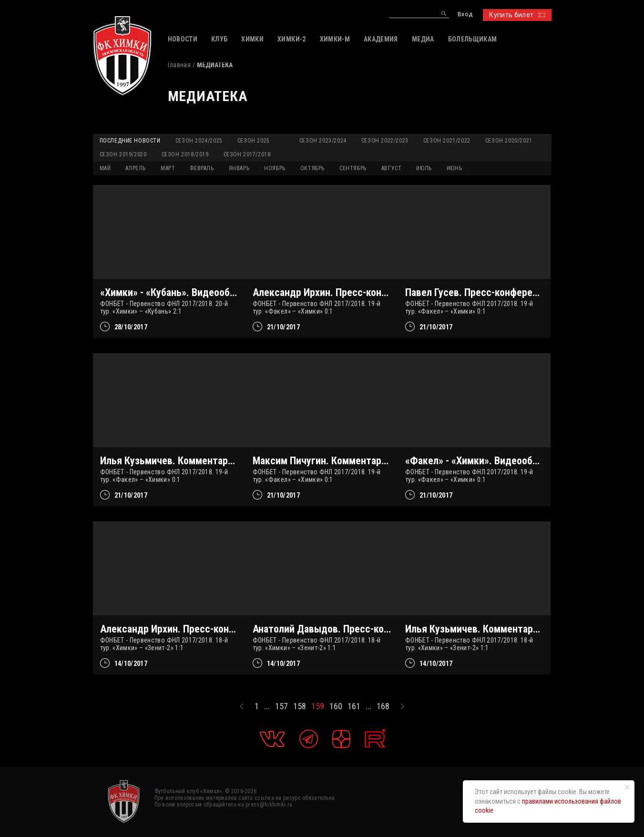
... (267, 706)
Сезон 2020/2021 (509, 141)
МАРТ (168, 168)
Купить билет (517, 15)
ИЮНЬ (454, 168)
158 (300, 706)
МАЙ (105, 168)
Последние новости (130, 141)
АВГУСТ (392, 168)
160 (336, 706)
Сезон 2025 (254, 141)
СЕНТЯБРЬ (353, 168)
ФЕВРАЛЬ (202, 168)
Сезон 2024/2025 (199, 141)
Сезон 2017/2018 (247, 154)
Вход (465, 15)
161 (354, 706)
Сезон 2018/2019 (185, 154)
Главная (179, 65)
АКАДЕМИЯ (381, 39)
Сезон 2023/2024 (323, 141)
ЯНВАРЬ (239, 168)
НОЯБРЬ (275, 168)
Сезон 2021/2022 (447, 141)
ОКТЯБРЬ (312, 168)
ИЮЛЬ (424, 168)
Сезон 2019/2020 (123, 154)
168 (383, 706)
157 (281, 706)
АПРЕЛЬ (136, 168)
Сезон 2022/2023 (385, 141)
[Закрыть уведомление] (627, 787)
